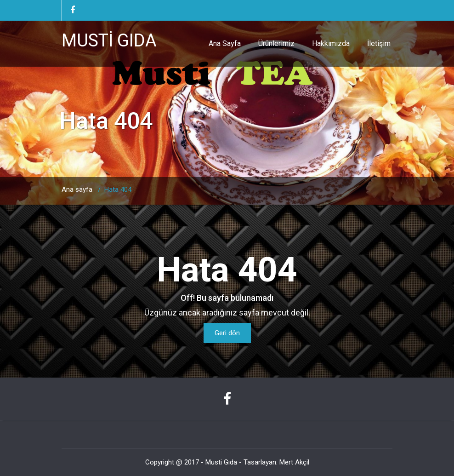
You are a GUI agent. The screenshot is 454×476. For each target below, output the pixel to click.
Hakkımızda (331, 43)
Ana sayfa (77, 189)
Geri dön (227, 333)
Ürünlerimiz (276, 43)
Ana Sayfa (225, 43)
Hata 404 (118, 189)
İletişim (379, 43)
